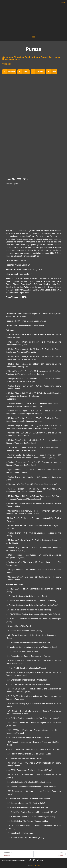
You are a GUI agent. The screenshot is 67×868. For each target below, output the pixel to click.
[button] (33, 37)
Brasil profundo (32, 57)
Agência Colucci (36, 865)
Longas (56, 57)
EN (62, 3)
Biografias (19, 57)
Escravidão (46, 57)
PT (65, 3)
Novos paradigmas (11, 59)
